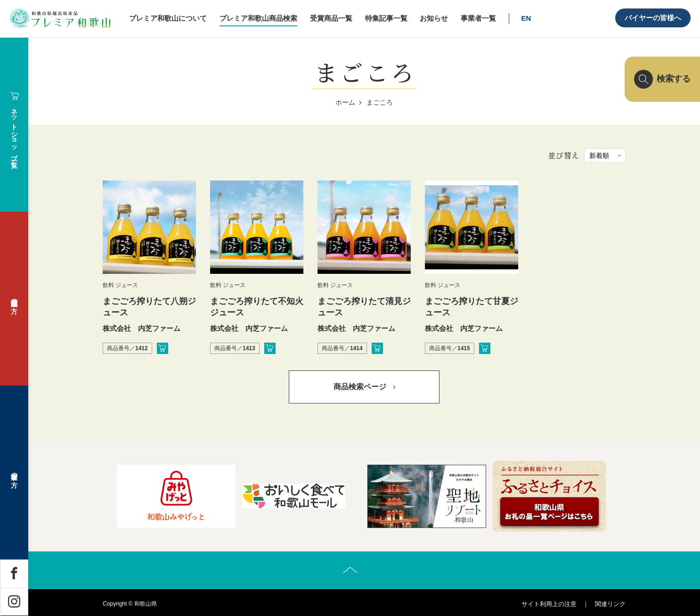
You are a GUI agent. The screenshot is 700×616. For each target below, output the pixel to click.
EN (526, 18)
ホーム (345, 102)
